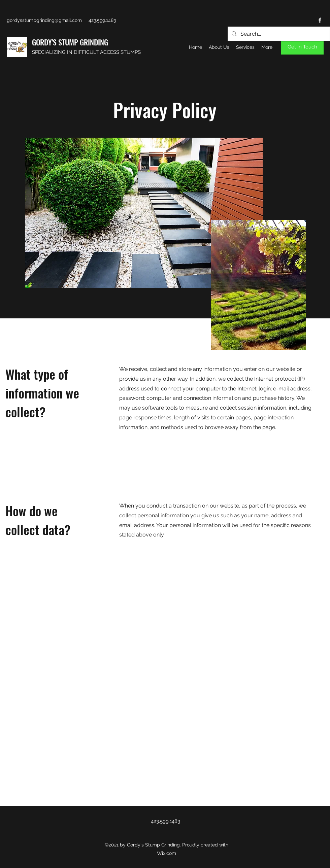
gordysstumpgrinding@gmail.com (44, 20)
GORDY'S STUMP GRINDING (70, 42)
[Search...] (278, 34)
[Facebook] (320, 20)
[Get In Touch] (302, 47)
